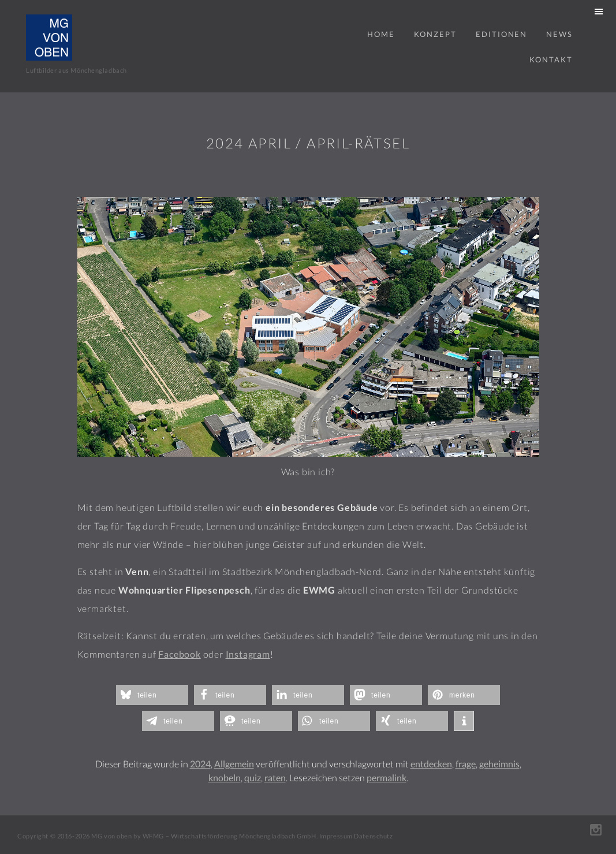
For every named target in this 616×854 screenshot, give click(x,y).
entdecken (431, 764)
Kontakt (551, 59)
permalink (387, 777)
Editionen (501, 34)
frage (466, 764)
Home (381, 34)
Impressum (336, 836)
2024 (200, 764)
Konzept (435, 34)
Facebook (179, 654)
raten (275, 777)
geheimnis (499, 764)
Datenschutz (373, 836)
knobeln (225, 777)
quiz (253, 777)
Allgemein (234, 764)
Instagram (248, 654)
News (559, 34)
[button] (152, 695)
